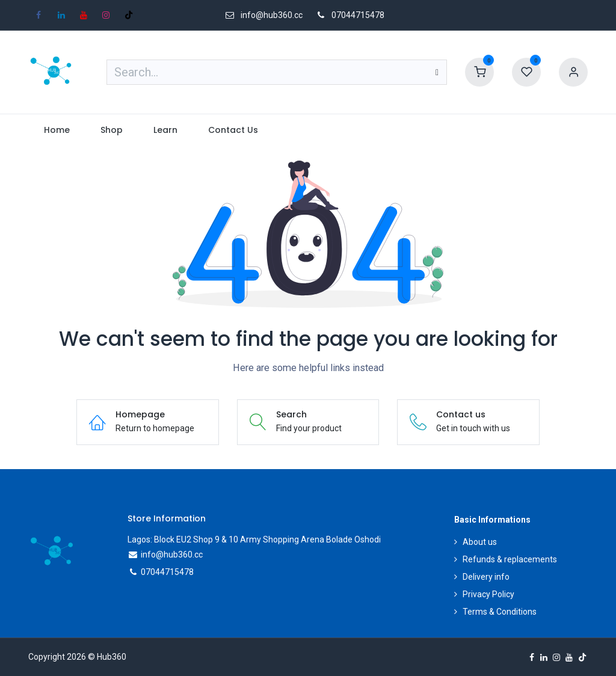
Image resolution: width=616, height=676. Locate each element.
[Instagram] (106, 15)
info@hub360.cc (172, 555)
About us (480, 542)
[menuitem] (57, 130)
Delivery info (486, 577)
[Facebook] (38, 15)
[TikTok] (129, 15)
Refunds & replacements (510, 559)
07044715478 (358, 15)
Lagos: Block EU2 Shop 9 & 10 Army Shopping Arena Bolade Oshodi (254, 539)
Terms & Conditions (500, 612)
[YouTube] (84, 15)
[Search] (437, 72)
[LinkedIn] (61, 15)
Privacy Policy (488, 594)
